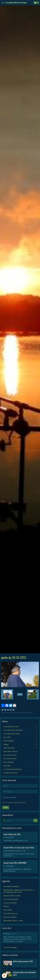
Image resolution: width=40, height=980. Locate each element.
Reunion (6, 906)
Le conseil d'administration (13, 769)
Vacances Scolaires (10, 917)
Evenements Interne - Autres (13, 921)
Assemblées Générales (11, 886)
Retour (20, 694)
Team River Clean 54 (10, 751)
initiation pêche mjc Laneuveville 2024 (24, 974)
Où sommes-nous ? (10, 759)
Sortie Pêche (8, 910)
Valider (6, 807)
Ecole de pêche (9, 741)
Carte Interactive (9, 748)
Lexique (6, 744)
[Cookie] (4, 976)
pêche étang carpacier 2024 (23, 961)
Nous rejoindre (8, 762)
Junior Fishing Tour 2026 (12, 834)
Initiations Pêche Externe (12, 896)
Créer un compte (7, 802)
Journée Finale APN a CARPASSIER (15, 863)
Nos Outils (7, 737)
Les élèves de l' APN (10, 773)
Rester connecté (9, 797)
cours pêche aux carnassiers (13, 730)
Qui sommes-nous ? (10, 755)
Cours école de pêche (11, 899)
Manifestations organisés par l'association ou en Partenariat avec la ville (19, 891)
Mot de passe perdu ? (20, 802)
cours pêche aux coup (11, 727)
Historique (7, 766)
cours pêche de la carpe (12, 734)
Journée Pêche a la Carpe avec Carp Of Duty (19, 848)
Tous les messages (10, 947)
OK (36, 820)
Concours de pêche (10, 903)
